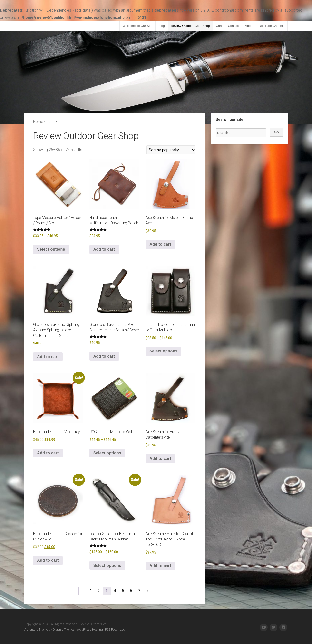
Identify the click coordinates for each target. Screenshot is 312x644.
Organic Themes (64, 630)
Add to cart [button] (104, 249)
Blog (162, 26)
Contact (233, 26)
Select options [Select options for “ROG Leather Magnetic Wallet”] (107, 453)
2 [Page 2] (99, 591)
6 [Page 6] (131, 591)
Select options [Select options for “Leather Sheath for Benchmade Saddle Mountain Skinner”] (107, 565)
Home (38, 122)
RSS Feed (111, 630)
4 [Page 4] (115, 591)
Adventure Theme (36, 630)
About (249, 26)
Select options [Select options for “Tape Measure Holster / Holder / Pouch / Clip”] (51, 249)
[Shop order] (171, 150)
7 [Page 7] (139, 591)
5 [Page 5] (123, 591)
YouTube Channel (272, 26)
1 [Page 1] (91, 591)
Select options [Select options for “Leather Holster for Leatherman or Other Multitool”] (163, 351)
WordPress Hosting (90, 630)
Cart (219, 26)
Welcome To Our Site (137, 26)
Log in (124, 630)
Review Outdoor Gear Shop (190, 26)
